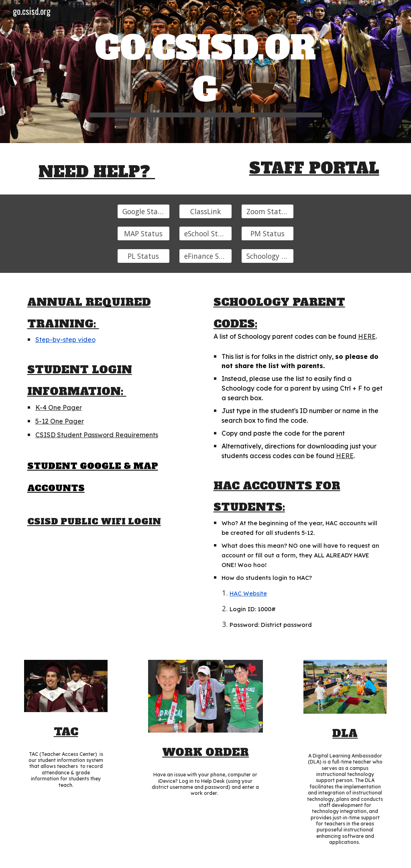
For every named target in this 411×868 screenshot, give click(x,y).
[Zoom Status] (268, 211)
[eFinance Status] (205, 256)
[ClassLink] (205, 211)
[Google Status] (143, 211)
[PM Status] (268, 234)
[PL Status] (143, 256)
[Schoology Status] (268, 256)
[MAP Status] (143, 234)
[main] (205, 72)
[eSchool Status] (205, 234)
